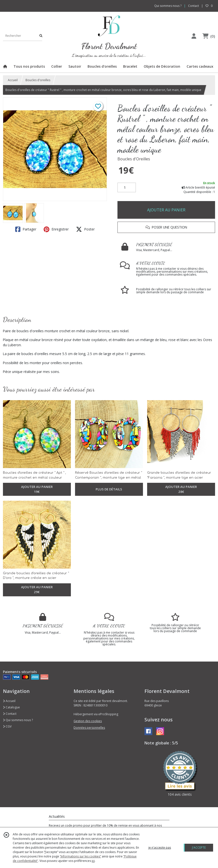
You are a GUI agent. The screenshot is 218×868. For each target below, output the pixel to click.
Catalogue (11, 707)
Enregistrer (56, 229)
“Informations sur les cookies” (80, 856)
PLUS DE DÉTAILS (109, 489)
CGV (7, 726)
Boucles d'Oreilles (134, 159)
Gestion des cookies (88, 721)
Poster (85, 229)
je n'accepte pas (160, 848)
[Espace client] (194, 36)
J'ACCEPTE (199, 848)
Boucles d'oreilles (38, 80)
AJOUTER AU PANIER (166, 210)
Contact (193, 6)
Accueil (13, 80)
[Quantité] (127, 188)
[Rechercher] (41, 36)
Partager (26, 229)
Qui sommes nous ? (18, 720)
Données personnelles (89, 728)
